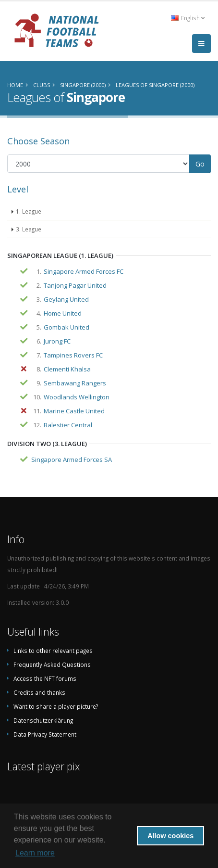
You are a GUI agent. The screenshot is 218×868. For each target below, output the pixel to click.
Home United (63, 313)
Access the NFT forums (45, 678)
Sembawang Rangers (75, 383)
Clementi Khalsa (67, 369)
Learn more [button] (35, 853)
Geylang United (66, 299)
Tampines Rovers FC (73, 355)
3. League (29, 229)
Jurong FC (57, 341)
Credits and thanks (39, 692)
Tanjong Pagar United (75, 285)
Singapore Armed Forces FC (84, 271)
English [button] (188, 18)
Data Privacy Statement (45, 734)
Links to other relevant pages (53, 651)
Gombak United (67, 327)
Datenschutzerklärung (43, 720)
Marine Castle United (74, 411)
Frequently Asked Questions (52, 664)
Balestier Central (68, 425)
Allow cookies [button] (170, 836)
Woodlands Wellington (77, 397)
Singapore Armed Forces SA (72, 460)
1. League (29, 211)
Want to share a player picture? (56, 706)
